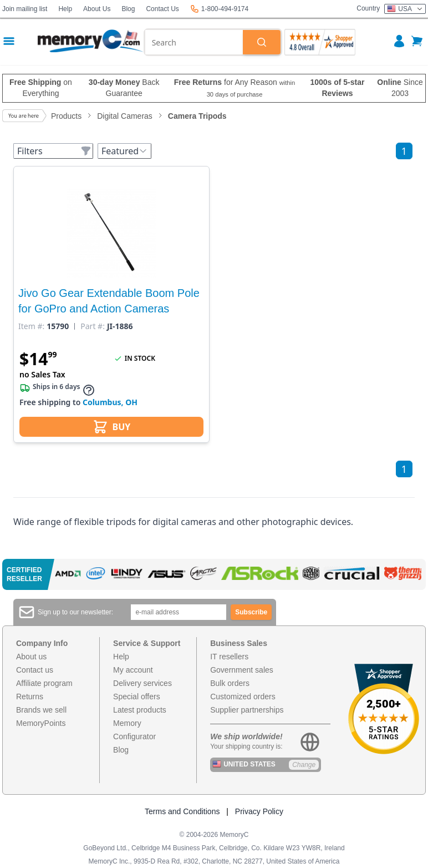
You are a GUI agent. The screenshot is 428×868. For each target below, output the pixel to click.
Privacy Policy (259, 811)
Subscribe (251, 612)
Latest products (140, 710)
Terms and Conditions (182, 811)
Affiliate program (44, 683)
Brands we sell (41, 710)
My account (133, 670)
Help (65, 9)
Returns (30, 697)
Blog (128, 9)
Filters (54, 151)
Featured (124, 151)
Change (304, 765)
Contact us (35, 670)
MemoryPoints (41, 723)
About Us (97, 9)
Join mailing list (25, 9)
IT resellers (229, 657)
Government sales (242, 670)
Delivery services (142, 683)
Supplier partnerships (247, 710)
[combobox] (194, 42)
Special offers (137, 697)
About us (31, 657)
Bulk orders (230, 683)
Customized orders (243, 697)
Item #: (31, 326)
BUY (112, 427)
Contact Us (162, 9)
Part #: (93, 326)
